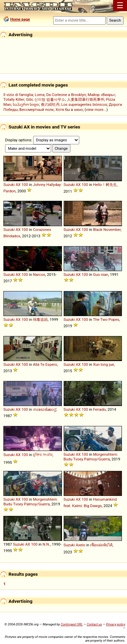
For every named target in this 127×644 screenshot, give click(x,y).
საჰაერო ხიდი (26, 104)
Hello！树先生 (105, 185)
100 (25, 185)
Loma (40, 95)
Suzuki (9, 185)
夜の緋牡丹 (50, 104)
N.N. (46, 544)
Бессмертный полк (37, 110)
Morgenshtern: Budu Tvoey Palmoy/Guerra (91, 457)
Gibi (29, 99)
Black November (107, 230)
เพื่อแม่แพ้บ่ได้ (101, 545)
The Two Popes (106, 319)
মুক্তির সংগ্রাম (43, 455)
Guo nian (101, 275)
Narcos (39, 275)
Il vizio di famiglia (18, 95)
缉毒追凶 (40, 319)
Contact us (94, 624)
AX (18, 185)
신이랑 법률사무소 (50, 99)
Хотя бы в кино (69, 110)
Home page (20, 19)
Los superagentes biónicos (84, 104)
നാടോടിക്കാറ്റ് (44, 409)
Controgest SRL (72, 624)
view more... (96, 110)
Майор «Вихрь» (101, 95)
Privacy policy (116, 624)
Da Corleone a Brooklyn (66, 95)
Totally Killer (14, 99)
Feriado (100, 409)
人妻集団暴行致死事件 (86, 99)
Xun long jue (104, 364)
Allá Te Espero (45, 364)
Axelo (81, 545)
